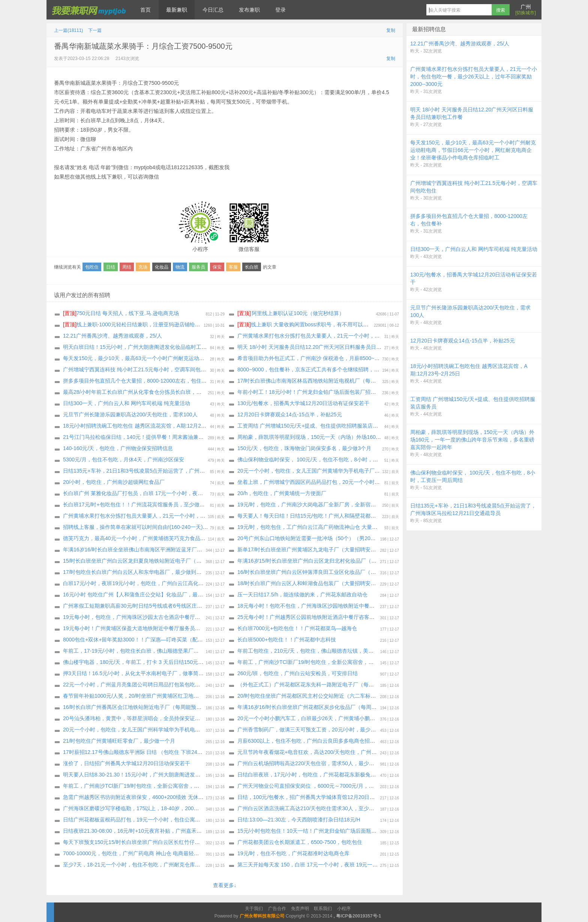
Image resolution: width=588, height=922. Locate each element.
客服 (233, 267)
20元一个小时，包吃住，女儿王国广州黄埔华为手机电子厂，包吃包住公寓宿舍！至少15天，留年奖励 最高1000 (368, 471)
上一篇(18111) (68, 30)
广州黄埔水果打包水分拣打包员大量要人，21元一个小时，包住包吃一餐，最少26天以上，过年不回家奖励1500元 (195, 516)
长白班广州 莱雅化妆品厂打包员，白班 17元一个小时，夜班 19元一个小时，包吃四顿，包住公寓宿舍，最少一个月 (197, 493)
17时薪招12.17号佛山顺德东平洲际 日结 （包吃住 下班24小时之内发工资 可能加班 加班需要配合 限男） (185, 752)
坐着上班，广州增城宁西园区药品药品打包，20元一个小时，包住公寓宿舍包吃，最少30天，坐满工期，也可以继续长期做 (380, 482)
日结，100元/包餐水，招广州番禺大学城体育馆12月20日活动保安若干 (319, 797)
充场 (143, 267)
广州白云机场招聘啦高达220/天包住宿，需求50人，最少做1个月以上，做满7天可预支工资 (343, 763)
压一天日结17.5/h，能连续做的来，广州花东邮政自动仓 (302, 595)
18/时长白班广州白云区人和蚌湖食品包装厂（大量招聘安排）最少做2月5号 (325, 583)
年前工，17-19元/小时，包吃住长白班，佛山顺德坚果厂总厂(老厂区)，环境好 (154, 651)
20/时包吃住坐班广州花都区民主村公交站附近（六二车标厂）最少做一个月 (325, 696)
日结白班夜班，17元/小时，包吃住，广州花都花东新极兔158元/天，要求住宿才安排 (335, 775)
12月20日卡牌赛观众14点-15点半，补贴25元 (290, 414)
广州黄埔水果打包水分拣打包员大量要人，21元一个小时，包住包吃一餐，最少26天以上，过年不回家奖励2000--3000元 (377, 336)
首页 (145, 10)
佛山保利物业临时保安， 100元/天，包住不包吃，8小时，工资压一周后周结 (326, 459)
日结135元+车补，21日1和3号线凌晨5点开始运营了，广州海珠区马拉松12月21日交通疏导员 (171, 471)
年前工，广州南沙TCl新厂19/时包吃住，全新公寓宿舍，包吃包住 (313, 662)
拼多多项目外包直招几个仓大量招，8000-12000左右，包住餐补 (137, 381)
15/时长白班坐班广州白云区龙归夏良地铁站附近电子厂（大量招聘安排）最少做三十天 (164, 561)
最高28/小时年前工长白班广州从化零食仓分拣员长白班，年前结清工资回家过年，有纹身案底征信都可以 (185, 392)
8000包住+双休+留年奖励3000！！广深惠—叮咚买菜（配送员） (138, 640)
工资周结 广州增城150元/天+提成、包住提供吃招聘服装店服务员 (313, 426)
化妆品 (162, 267)
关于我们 (254, 908)
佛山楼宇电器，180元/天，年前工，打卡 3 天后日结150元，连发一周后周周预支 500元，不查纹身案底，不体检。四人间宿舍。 (212, 662)
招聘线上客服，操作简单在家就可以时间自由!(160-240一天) (133, 527)
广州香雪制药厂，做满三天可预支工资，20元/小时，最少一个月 (312, 730)
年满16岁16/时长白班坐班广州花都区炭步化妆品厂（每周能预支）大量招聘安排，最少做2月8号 (349, 707)
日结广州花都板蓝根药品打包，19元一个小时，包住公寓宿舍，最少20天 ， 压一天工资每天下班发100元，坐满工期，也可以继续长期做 (222, 820)
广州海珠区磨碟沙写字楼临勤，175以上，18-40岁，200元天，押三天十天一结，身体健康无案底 (176, 808)
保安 (217, 267)
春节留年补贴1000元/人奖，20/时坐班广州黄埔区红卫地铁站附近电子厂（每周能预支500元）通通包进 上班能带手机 (199, 696)
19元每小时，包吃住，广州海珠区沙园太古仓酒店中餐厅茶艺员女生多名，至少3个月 (162, 617)
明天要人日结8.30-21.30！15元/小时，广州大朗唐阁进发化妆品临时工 (145, 775)
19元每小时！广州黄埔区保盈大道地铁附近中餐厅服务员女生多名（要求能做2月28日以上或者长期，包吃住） (191, 628)
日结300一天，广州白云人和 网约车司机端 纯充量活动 (127, 403)
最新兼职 (177, 10)
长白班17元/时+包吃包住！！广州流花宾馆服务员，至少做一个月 (139, 505)
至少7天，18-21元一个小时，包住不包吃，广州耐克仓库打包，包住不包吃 (150, 865)
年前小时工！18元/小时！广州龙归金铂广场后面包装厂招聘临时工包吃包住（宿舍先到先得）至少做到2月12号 (366, 392)
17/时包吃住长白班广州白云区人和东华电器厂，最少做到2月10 (137, 572)
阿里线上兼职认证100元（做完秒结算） (291, 313)
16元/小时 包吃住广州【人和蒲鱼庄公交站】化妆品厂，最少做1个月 (142, 595)
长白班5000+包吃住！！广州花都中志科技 (287, 640)
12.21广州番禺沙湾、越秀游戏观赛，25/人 (113, 336)
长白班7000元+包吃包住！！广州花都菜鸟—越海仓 (297, 628)
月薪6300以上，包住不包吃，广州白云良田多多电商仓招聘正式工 (314, 741)
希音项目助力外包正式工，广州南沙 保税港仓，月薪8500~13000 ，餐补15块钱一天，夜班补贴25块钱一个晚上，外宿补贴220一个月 (392, 358)
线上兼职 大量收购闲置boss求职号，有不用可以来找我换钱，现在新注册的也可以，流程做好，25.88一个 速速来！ (378, 324)
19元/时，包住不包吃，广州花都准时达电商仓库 (293, 853)
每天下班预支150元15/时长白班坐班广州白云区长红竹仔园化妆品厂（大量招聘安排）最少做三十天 (179, 842)
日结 (111, 267)
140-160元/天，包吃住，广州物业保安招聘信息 (118, 448)
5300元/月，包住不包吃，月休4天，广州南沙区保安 (124, 459)
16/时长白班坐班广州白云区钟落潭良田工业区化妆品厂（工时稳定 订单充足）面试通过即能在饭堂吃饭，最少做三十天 (376, 572)
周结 (127, 267)
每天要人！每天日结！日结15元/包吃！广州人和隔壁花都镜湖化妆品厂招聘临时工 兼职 (339, 516)
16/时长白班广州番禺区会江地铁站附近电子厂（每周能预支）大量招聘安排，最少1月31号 (168, 707)
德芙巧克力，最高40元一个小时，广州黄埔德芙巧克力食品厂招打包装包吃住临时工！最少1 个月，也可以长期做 (194, 538)
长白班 (252, 267)
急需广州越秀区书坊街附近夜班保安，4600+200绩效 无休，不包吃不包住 (149, 797)
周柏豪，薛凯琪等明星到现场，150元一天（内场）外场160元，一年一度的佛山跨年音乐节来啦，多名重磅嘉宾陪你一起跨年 (383, 437)
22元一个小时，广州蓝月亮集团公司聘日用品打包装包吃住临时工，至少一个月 (155, 685)
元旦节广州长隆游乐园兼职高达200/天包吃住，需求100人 (130, 414)
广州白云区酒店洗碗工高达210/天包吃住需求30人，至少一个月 (311, 808)
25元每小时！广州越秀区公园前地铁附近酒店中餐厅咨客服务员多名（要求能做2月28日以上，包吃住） (358, 617)
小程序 (344, 908)
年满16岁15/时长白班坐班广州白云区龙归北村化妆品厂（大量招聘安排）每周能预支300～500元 (350, 561)
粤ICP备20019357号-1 (358, 916)
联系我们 (323, 908)
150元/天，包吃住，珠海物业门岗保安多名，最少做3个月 (304, 448)
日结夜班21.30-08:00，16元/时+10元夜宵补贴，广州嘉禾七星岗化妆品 (145, 831)
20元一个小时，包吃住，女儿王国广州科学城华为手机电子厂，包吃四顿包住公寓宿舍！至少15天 (176, 730)
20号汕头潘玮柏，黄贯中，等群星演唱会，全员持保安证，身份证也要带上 (150, 718)
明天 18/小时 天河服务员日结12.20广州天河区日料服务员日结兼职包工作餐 (325, 347)
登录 (280, 10)
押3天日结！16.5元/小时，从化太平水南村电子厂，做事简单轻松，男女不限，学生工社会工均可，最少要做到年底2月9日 (205, 673)
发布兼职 (249, 10)
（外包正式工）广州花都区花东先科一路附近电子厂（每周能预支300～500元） (330, 685)
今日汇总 (213, 10)
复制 (391, 30)
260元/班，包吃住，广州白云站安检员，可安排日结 (298, 673)
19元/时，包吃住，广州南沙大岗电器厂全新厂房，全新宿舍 (307, 505)
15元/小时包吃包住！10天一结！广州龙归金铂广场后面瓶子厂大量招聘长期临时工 (333, 831)
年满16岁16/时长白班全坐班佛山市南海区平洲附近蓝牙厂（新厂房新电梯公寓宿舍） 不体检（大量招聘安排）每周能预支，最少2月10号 (222, 550)
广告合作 (277, 908)
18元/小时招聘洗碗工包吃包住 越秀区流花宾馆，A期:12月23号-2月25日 (147, 426)
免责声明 (300, 908)
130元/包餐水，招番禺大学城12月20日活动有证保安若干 (303, 403)
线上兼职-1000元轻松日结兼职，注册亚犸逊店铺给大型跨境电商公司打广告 (158, 324)
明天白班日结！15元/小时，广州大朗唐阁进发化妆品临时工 (132, 347)
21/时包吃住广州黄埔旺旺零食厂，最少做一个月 (119, 741)
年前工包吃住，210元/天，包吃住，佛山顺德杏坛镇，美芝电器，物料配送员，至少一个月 (342, 651)
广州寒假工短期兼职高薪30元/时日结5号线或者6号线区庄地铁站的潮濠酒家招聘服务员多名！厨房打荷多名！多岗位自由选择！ (211, 606)
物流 (180, 267)
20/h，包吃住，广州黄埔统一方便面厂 (282, 493)
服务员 (198, 267)
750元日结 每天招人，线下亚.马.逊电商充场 (121, 313)
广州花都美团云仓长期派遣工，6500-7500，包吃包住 (300, 842)
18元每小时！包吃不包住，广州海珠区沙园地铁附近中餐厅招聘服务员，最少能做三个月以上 (345, 606)
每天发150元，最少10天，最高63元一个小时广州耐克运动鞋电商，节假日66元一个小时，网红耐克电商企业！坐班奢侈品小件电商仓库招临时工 (231, 358)
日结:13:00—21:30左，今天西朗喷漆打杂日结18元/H (299, 820)
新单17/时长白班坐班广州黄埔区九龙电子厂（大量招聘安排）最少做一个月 (325, 550)
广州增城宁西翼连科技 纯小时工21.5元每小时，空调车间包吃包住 (140, 369)
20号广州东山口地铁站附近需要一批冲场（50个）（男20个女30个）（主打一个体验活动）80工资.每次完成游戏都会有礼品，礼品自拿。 (397, 538)
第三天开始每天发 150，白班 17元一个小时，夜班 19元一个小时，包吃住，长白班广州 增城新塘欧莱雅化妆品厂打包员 (376, 865)
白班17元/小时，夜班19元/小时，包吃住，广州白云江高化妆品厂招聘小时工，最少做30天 (168, 583)
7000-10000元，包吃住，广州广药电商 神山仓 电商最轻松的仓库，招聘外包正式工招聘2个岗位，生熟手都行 (190, 853)
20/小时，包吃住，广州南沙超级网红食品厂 (114, 482)
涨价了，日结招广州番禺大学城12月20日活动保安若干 (127, 763)
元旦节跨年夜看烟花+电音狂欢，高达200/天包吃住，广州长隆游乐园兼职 (323, 752)
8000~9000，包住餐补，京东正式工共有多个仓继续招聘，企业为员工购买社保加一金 (337, 369)
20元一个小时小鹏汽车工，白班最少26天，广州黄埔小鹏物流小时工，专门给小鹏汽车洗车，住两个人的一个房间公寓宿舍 (380, 718)
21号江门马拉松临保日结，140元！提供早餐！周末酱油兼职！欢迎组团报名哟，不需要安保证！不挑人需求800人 (195, 437)
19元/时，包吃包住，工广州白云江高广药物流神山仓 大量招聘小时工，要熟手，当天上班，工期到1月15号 (362, 527)
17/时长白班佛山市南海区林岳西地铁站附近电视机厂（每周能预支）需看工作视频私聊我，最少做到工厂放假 (364, 381)
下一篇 (95, 30)
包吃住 (92, 267)
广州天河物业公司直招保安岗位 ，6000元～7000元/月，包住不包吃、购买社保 (329, 786)
